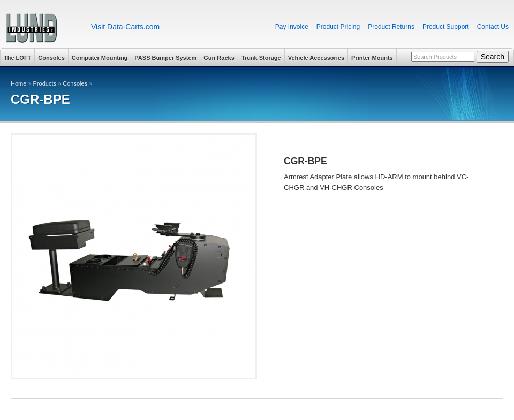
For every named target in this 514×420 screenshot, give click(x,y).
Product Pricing (338, 27)
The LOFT (17, 58)
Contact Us (493, 27)
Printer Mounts (372, 58)
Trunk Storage (261, 58)
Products (45, 83)
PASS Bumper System (165, 58)
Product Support (446, 27)
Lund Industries (41, 28)
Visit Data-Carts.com (125, 27)
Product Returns (391, 27)
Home (18, 83)
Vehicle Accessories (316, 58)
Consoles (51, 58)
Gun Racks (219, 58)
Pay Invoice (292, 27)
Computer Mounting (100, 58)
